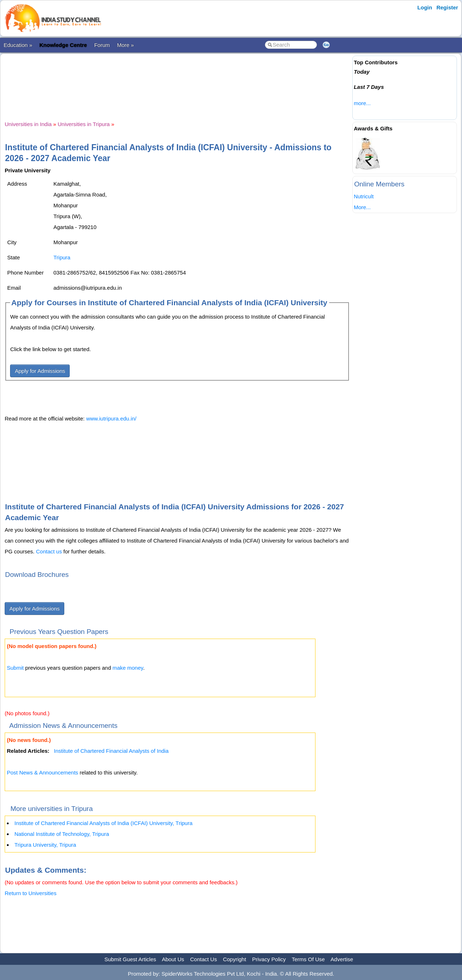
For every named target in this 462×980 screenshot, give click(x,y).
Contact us (49, 551)
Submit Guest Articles (130, 959)
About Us (173, 959)
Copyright (235, 959)
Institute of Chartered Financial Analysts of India (111, 751)
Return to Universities (30, 893)
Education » (18, 45)
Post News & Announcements (43, 772)
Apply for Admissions (40, 371)
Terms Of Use (308, 959)
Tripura (62, 257)
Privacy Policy (269, 959)
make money (128, 668)
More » (125, 45)
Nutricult (364, 196)
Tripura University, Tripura (45, 845)
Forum (102, 45)
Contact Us (204, 959)
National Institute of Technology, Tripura (62, 834)
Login (425, 7)
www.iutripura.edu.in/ (111, 418)
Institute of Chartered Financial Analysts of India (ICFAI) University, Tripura (103, 823)
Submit (15, 668)
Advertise (342, 959)
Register (447, 7)
